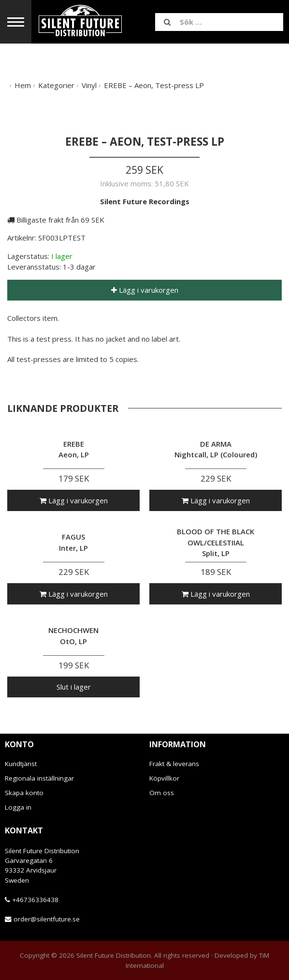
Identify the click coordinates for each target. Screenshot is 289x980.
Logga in (18, 807)
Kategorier (56, 85)
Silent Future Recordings (145, 201)
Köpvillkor (164, 778)
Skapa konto (24, 793)
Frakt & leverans (174, 764)
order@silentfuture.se (47, 919)
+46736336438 (35, 900)
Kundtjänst (21, 764)
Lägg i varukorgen (145, 290)
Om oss (162, 793)
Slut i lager (74, 687)
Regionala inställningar (39, 778)
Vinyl (89, 85)
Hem (23, 85)
